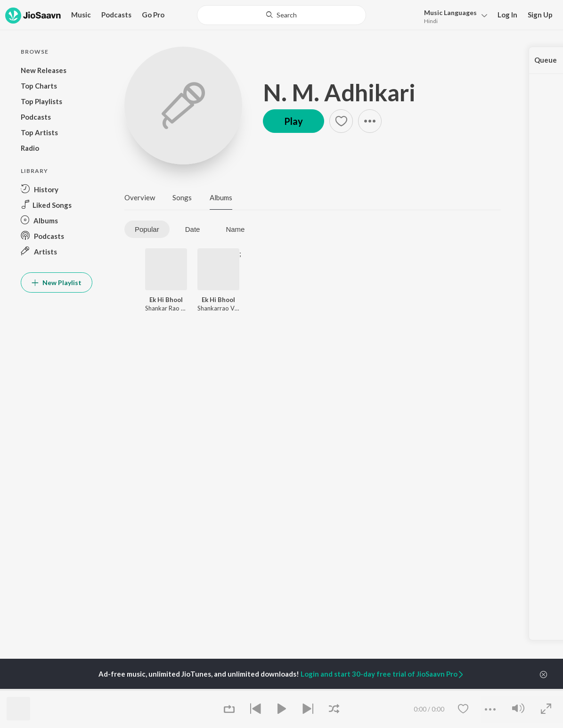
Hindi (431, 21)
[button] (453, 16)
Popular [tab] (147, 229)
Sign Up (540, 15)
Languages (450, 12)
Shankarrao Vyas (221, 308)
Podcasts (116, 15)
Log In (507, 15)
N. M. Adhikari (339, 92)
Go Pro (153, 15)
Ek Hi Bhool (166, 300)
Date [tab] (193, 229)
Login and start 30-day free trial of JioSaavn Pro (383, 674)
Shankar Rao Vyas (170, 308)
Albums (221, 197)
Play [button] (294, 121)
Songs (182, 197)
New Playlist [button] (57, 282)
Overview (140, 197)
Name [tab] (235, 229)
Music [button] (81, 15)
